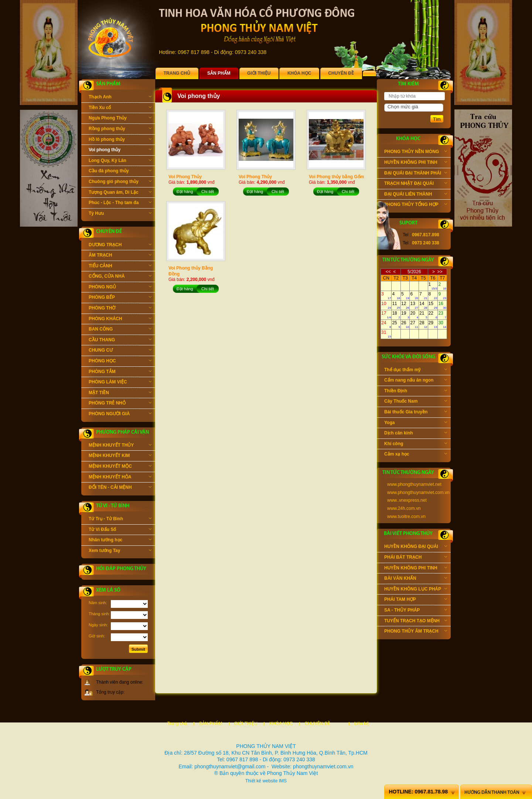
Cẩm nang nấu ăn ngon (416, 381)
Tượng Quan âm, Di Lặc (120, 193)
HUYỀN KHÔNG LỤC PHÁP (416, 590)
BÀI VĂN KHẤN (416, 579)
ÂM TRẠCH (120, 256)
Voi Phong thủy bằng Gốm (336, 177)
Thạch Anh (120, 98)
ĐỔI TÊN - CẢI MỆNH (120, 488)
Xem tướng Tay (120, 551)
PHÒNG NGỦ (120, 288)
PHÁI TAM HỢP (416, 600)
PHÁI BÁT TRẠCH (416, 558)
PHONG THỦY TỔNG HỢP (416, 205)
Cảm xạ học (416, 455)
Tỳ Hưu (120, 214)
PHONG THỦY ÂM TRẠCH (416, 632)
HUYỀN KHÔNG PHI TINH (416, 163)
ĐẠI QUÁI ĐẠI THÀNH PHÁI (416, 174)
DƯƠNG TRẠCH (120, 246)
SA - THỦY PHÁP (416, 611)
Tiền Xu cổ (120, 108)
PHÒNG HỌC (120, 362)
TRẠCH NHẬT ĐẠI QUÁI (416, 184)
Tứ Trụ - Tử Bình (120, 519)
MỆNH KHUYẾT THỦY (120, 446)
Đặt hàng (185, 192)
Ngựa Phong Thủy (120, 119)
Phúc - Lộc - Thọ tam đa (120, 203)
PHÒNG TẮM (120, 372)
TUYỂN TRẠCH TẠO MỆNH (416, 622)
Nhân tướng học (120, 541)
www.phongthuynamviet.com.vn (418, 492)
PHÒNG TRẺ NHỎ (120, 404)
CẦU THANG (120, 341)
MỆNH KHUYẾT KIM (120, 456)
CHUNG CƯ (120, 351)
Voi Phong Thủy (185, 177)
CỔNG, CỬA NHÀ (120, 277)
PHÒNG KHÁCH (120, 319)
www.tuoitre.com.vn (406, 517)
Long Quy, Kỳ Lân (120, 161)
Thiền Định (416, 392)
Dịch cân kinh (416, 434)
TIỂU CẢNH (120, 267)
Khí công (416, 444)
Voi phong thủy (120, 150)
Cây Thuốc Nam (416, 402)
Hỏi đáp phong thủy (121, 569)
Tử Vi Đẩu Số (120, 530)
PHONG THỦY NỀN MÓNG (416, 152)
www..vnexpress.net (407, 500)
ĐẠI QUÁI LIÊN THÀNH (416, 195)
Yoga (416, 423)
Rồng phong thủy (120, 129)
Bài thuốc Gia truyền (416, 413)
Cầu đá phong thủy (120, 172)
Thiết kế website (261, 781)
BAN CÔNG (120, 330)
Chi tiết (208, 192)
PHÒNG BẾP (120, 298)
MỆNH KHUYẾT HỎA (120, 478)
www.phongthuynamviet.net (414, 484)
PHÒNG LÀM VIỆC (120, 383)
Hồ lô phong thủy (120, 140)
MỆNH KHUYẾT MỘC (120, 467)
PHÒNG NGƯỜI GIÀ (120, 414)
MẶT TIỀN (120, 393)
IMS (283, 781)
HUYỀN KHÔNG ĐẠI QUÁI (416, 547)
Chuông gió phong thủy (120, 182)
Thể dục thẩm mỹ (416, 370)
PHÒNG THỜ (120, 309)
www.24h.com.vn (404, 508)
